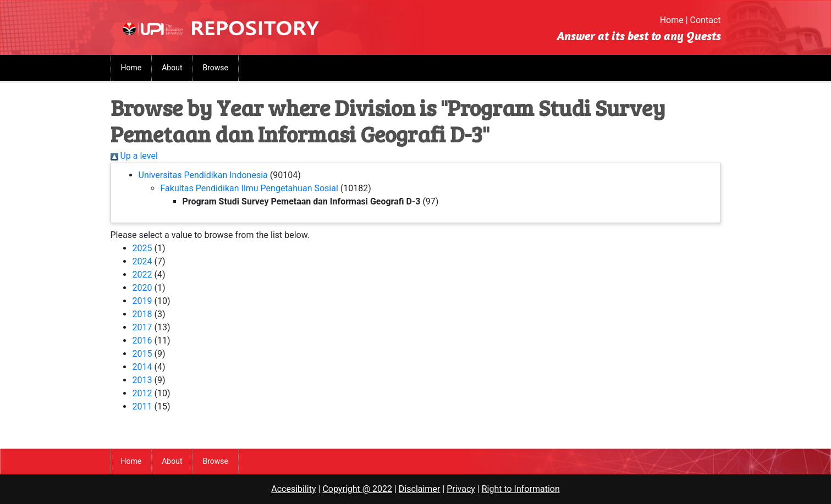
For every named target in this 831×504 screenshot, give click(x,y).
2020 (142, 288)
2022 (142, 275)
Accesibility (293, 489)
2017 (142, 327)
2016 (142, 340)
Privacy (461, 489)
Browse (215, 68)
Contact (706, 20)
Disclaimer (419, 489)
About (172, 68)
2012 (142, 393)
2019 (142, 301)
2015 (142, 354)
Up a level (134, 156)
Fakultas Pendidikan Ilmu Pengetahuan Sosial (249, 188)
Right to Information (521, 489)
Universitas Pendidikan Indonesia (203, 175)
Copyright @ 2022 (357, 489)
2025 (142, 248)
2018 (142, 314)
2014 (142, 367)
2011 (142, 406)
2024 (142, 261)
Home (672, 20)
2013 (142, 380)
